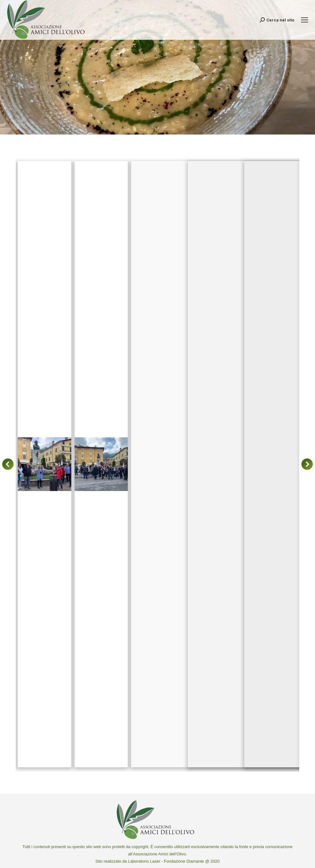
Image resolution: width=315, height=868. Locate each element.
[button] (8, 464)
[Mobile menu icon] (305, 20)
